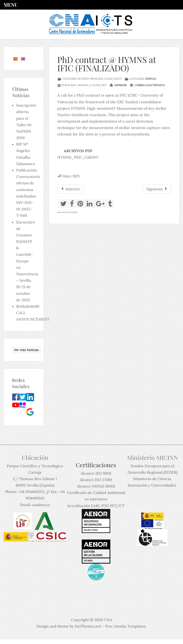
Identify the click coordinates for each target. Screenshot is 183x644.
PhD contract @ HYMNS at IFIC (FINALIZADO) (107, 64)
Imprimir (118, 85)
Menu (11, 5)
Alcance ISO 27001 (96, 480)
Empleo (151, 79)
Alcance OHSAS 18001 (96, 486)
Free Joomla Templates (125, 626)
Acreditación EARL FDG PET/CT (96, 506)
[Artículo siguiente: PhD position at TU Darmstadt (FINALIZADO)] (157, 189)
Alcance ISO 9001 (96, 473)
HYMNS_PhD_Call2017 (78, 157)
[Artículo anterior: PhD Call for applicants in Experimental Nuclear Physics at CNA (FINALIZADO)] (71, 189)
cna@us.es (41, 505)
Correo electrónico (147, 85)
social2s (74, 212)
